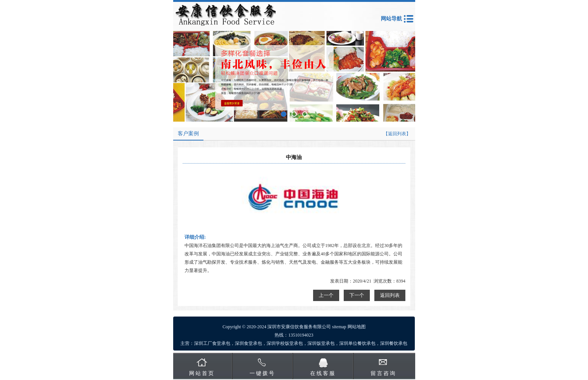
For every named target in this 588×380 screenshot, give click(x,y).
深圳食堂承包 (248, 343)
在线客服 (323, 373)
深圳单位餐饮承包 (357, 343)
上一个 (326, 295)
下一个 (357, 295)
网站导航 (391, 19)
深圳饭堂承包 (321, 343)
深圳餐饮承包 (394, 343)
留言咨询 (383, 373)
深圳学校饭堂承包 (285, 343)
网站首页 (202, 373)
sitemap (339, 327)
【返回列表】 (397, 134)
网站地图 (357, 327)
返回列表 (390, 295)
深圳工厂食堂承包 (212, 343)
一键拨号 (262, 373)
